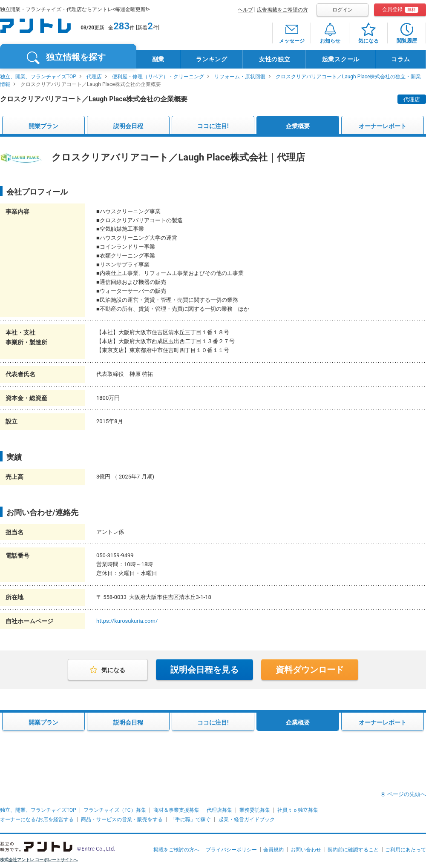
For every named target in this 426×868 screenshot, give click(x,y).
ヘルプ (245, 10)
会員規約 (273, 850)
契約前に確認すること (353, 850)
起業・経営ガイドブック (247, 819)
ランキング (212, 59)
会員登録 (400, 10)
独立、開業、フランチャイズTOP (38, 77)
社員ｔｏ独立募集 (298, 810)
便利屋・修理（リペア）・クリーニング (158, 77)
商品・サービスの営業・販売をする (122, 819)
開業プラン (43, 126)
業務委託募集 (255, 810)
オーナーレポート (383, 126)
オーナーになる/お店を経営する (37, 819)
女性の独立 (275, 59)
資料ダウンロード (310, 670)
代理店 (94, 77)
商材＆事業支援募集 (176, 810)
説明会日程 (128, 126)
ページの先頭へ (407, 794)
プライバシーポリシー (231, 850)
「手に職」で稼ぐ (190, 819)
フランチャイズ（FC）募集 (115, 810)
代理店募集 (219, 810)
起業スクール (341, 59)
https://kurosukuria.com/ (127, 621)
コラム (400, 59)
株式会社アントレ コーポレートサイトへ (39, 860)
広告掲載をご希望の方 (282, 10)
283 (121, 26)
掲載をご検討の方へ (176, 850)
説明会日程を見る (204, 670)
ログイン (343, 10)
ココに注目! (213, 126)
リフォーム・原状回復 (240, 77)
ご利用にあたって (406, 850)
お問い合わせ (306, 850)
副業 (158, 59)
